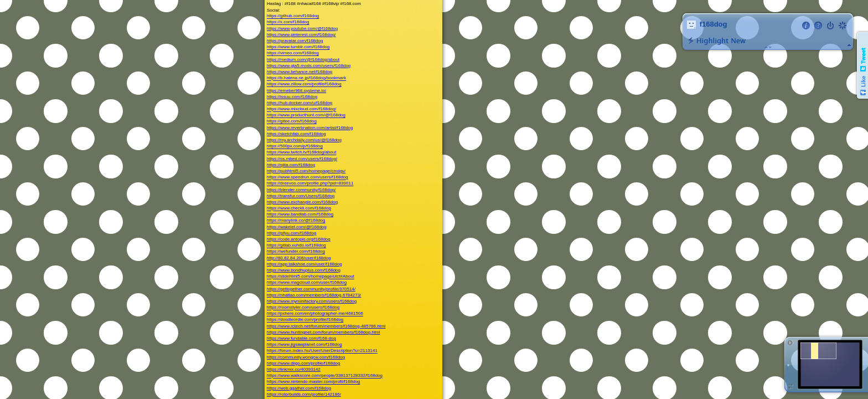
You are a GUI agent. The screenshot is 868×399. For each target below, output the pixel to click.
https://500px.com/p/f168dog (295, 147)
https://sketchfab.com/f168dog (296, 134)
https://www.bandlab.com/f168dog (300, 215)
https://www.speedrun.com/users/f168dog (308, 178)
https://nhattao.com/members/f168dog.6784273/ (314, 295)
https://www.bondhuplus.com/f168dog (304, 270)
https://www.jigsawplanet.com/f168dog (304, 345)
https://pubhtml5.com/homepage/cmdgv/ (306, 171)
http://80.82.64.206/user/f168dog (299, 258)
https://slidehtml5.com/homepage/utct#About (311, 277)
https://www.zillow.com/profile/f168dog (304, 85)
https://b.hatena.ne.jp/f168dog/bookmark (306, 78)
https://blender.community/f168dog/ (301, 190)
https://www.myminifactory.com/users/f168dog (312, 301)
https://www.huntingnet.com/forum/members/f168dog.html (324, 332)
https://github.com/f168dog (293, 16)
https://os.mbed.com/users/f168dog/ (302, 159)
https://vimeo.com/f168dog (293, 53)
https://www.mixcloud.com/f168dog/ (301, 109)
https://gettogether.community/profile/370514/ (311, 289)
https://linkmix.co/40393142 (294, 369)
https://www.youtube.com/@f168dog (302, 29)
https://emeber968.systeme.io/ (296, 91)
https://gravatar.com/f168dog (295, 41)
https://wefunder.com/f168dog (296, 252)
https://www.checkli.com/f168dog (299, 209)
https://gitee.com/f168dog (292, 122)
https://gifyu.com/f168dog (291, 233)
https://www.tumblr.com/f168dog (298, 47)
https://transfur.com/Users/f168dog (301, 196)
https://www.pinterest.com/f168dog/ (301, 35)
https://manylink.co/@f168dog (296, 221)
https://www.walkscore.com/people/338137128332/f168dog (325, 376)
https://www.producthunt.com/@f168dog (306, 116)
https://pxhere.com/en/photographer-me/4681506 (315, 314)
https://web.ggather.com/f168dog (299, 388)
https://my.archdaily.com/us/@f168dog (304, 140)
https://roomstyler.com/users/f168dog (303, 308)
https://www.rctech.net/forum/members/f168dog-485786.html (326, 326)
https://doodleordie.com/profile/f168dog (305, 320)
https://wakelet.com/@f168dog (297, 227)
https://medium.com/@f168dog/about (303, 60)
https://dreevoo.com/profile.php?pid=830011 (310, 184)
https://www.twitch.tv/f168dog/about (301, 153)
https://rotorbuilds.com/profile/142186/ (304, 394)
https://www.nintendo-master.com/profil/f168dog (314, 382)
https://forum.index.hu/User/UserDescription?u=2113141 (322, 351)
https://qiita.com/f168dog (291, 165)
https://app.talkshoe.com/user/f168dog (304, 264)
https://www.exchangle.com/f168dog (302, 202)
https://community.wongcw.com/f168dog (306, 357)
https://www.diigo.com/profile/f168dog (304, 363)
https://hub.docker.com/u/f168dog (299, 103)
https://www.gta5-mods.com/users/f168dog (309, 66)
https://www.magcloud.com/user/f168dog (307, 283)
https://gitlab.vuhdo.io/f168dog (296, 246)
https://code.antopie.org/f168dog (299, 239)
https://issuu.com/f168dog (292, 97)
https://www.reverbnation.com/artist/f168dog (310, 128)
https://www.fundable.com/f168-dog (301, 338)
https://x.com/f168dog (288, 22)
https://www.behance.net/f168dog (299, 72)
